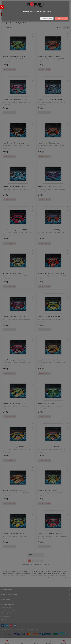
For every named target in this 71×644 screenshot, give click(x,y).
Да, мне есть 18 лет (61, 18)
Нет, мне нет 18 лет (47, 18)
